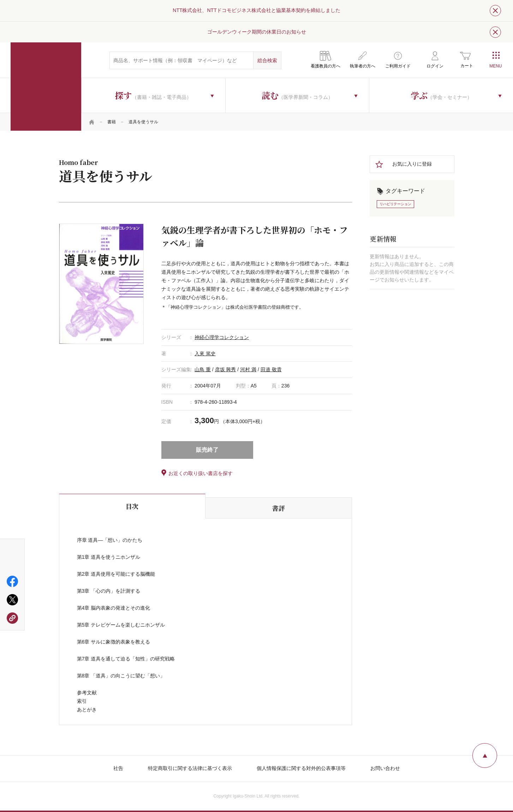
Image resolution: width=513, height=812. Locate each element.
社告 (118, 768)
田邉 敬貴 (271, 369)
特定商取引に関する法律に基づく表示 (190, 768)
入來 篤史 (205, 354)
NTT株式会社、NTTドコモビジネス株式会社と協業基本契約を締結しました (256, 10)
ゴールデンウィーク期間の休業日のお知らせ (257, 32)
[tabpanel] (101, 284)
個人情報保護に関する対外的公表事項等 (301, 768)
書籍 (112, 122)
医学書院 (46, 87)
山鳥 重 (203, 369)
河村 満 (248, 369)
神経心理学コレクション (222, 337)
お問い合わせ (385, 768)
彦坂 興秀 (226, 369)
